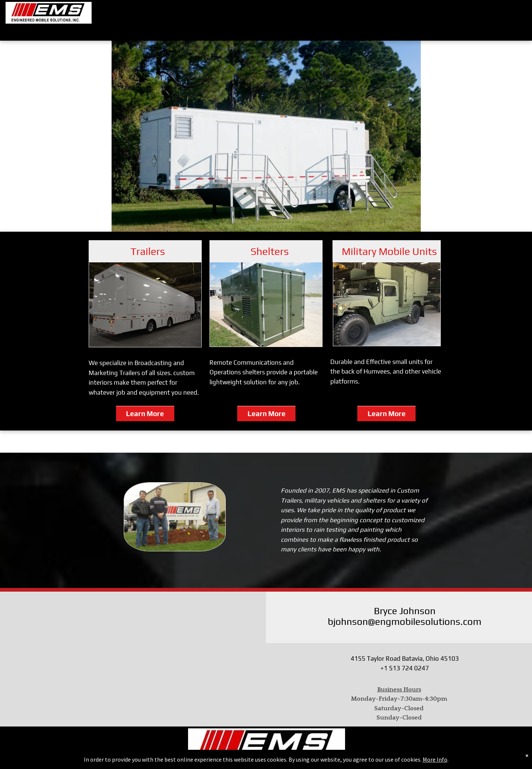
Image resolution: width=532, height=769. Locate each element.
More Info (435, 759)
